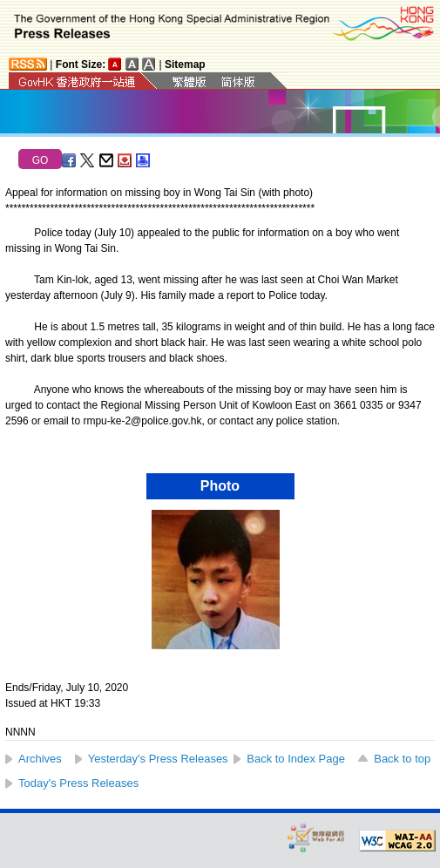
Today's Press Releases (78, 783)
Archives (40, 759)
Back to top (402, 759)
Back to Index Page (296, 759)
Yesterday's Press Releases (158, 759)
